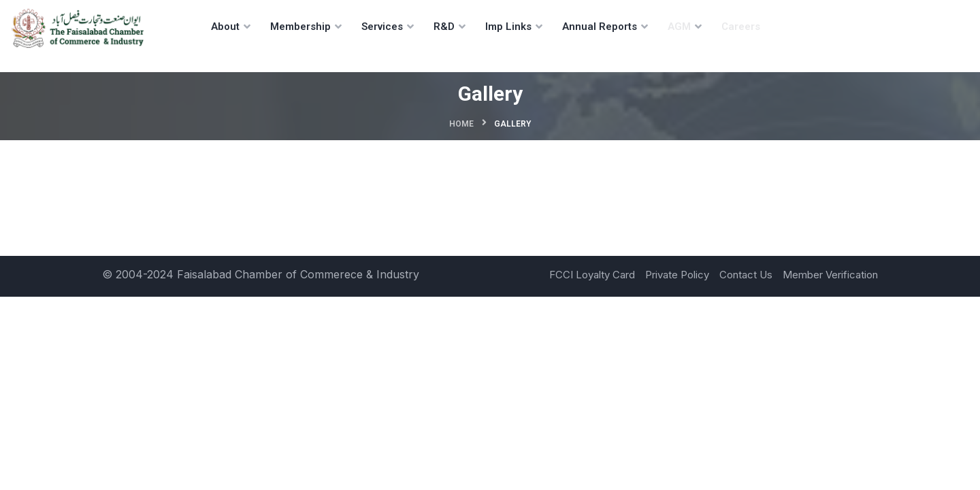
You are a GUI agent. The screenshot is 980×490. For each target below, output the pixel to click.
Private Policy (677, 275)
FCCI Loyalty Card (592, 275)
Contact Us (746, 275)
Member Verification (830, 275)
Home (461, 124)
